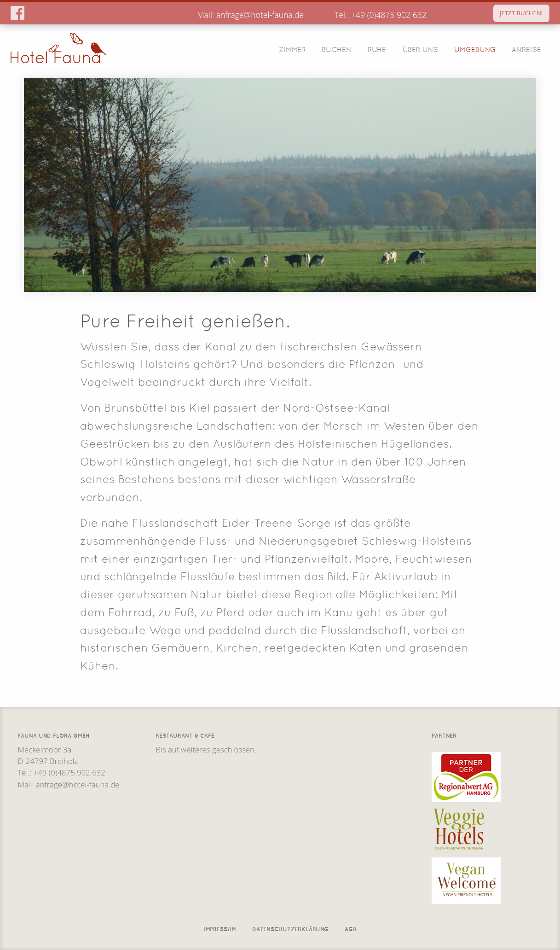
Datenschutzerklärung (290, 928)
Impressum (220, 928)
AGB (350, 928)
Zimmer (292, 49)
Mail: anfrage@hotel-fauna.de (250, 15)
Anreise (526, 49)
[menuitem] (292, 49)
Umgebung (475, 49)
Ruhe (377, 49)
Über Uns (420, 49)
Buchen (337, 49)
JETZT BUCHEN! (521, 13)
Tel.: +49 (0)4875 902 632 (381, 15)
